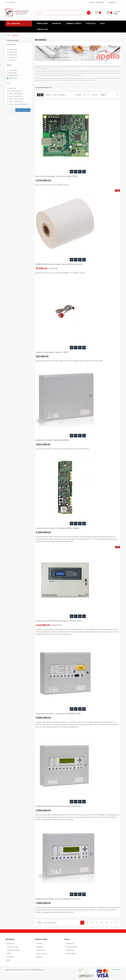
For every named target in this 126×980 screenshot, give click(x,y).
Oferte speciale (71, 947)
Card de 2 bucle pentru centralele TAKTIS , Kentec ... (58, 528)
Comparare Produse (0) (43, 88)
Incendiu (16, 35)
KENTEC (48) (12, 78)
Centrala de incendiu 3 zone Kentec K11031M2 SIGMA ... (59, 714)
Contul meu (112, 2)
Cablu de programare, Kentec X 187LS (52, 352)
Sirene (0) (11, 60)
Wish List (39, 957)
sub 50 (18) (11, 88)
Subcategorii (11, 44)
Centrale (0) (12, 52)
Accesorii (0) (12, 49)
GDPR (9, 954)
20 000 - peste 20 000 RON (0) (18, 104)
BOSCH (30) (12, 73)
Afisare (78, 95)
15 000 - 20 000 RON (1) (15, 102)
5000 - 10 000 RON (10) (15, 96)
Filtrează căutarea (23, 110)
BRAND (9, 65)
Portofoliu (10, 957)
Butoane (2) (12, 55)
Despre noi (11, 944)
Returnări (40, 947)
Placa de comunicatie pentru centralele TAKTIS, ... (57, 176)
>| (116, 923)
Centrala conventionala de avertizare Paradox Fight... (59, 621)
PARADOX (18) (12, 76)
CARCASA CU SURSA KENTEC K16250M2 (52, 440)
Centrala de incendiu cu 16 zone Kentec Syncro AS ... (58, 899)
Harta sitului (40, 950)
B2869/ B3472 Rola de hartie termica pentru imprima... (59, 264)
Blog (8, 960)
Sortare (95, 95)
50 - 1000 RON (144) (14, 91)
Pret (8, 83)
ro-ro (13, 2)
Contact (39, 944)
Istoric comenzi (42, 954)
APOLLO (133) (12, 70)
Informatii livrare (13, 947)
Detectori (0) (12, 57)
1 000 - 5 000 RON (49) (15, 94)
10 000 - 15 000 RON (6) (15, 99)
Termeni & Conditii (13, 950)
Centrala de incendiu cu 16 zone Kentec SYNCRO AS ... (59, 806)
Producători (70, 944)
